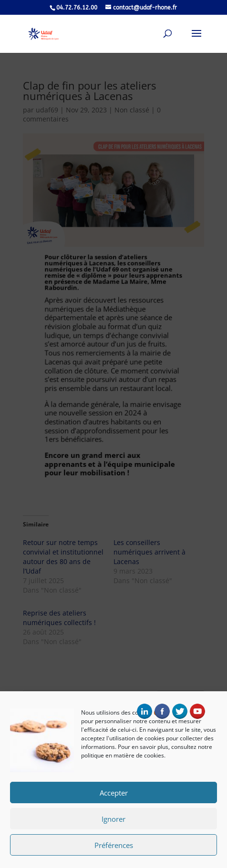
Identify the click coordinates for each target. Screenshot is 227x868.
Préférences (114, 846)
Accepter (114, 793)
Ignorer (113, 819)
